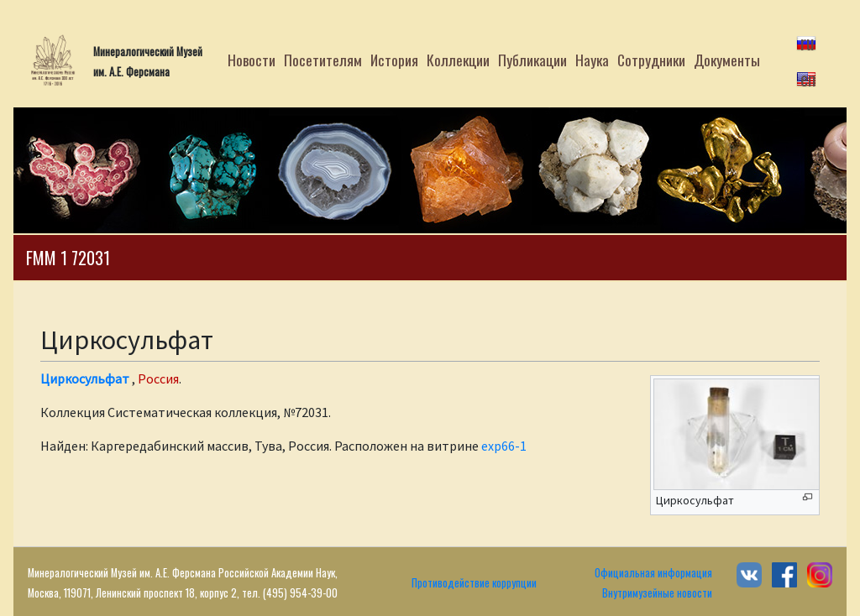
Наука (592, 60)
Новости (252, 60)
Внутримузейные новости (657, 593)
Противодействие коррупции (474, 583)
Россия (158, 378)
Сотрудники (651, 60)
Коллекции (458, 60)
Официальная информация (653, 573)
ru (808, 42)
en (808, 78)
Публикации (532, 60)
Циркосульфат (85, 378)
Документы (727, 60)
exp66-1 (504, 446)
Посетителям (323, 60)
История (394, 60)
